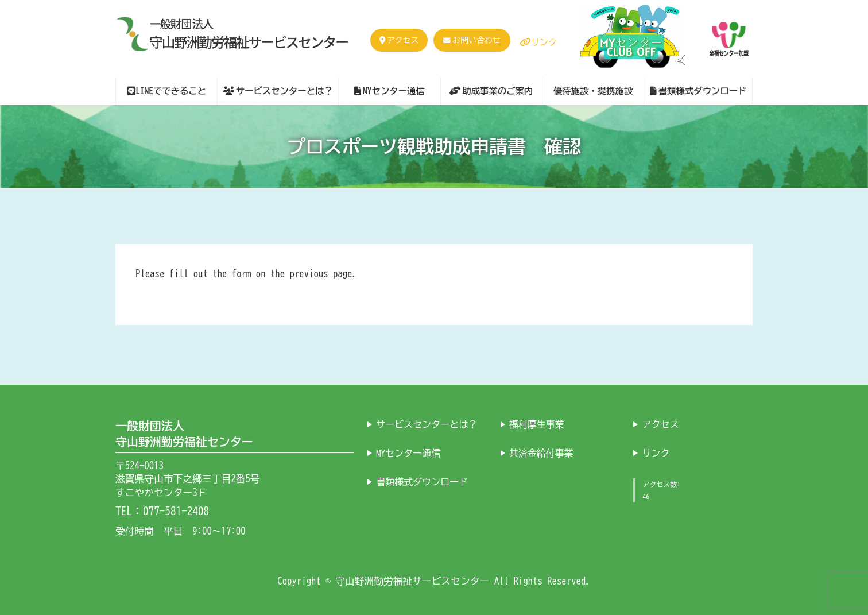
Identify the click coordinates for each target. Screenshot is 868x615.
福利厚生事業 (537, 424)
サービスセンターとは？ (427, 424)
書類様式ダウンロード (422, 482)
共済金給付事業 (541, 453)
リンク (538, 42)
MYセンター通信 (408, 453)
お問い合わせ (476, 40)
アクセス (399, 40)
